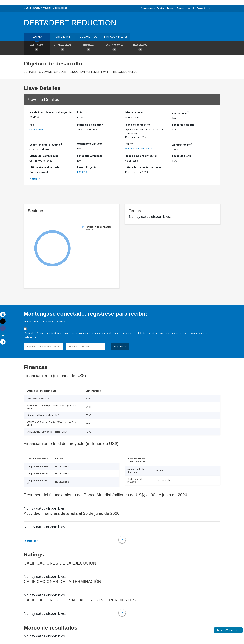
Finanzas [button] (88, 48)
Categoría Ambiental (90, 156)
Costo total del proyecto (46, 144)
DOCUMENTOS (88, 37)
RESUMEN (37, 37)
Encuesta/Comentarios (228, 630)
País (32, 125)
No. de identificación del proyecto (51, 112)
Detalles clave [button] (63, 48)
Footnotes (30, 541)
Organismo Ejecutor (89, 144)
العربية (191, 8)
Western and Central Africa (140, 148)
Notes (33, 179)
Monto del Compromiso (44, 156)
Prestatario (180, 113)
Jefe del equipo (134, 112)
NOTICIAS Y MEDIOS (116, 37)
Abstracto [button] (37, 48)
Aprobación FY (182, 144)
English (171, 8)
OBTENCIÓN (63, 37)
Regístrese (120, 346)
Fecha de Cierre (182, 156)
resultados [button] (140, 48)
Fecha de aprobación (138, 125)
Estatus (82, 112)
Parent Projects (87, 167)
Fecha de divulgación (90, 125)
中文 (210, 8)
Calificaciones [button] (114, 48)
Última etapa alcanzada (44, 167)
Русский (201, 8)
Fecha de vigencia (183, 125)
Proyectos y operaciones (55, 8)
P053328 (82, 172)
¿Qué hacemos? (32, 8)
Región (129, 144)
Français (181, 8)
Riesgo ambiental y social (141, 156)
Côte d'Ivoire (37, 130)
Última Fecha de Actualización (143, 167)
